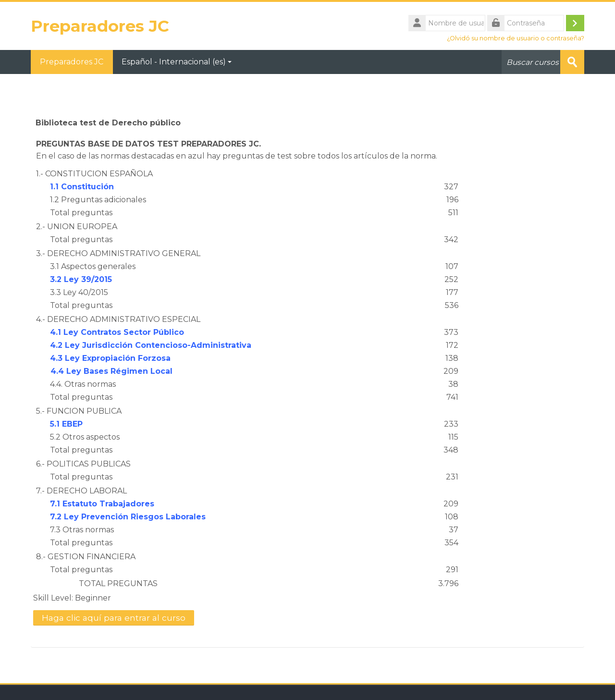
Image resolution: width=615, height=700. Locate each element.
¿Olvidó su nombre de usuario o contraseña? (516, 38)
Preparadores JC (72, 62)
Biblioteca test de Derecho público (108, 123)
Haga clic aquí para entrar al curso (114, 618)
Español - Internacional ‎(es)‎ (177, 62)
